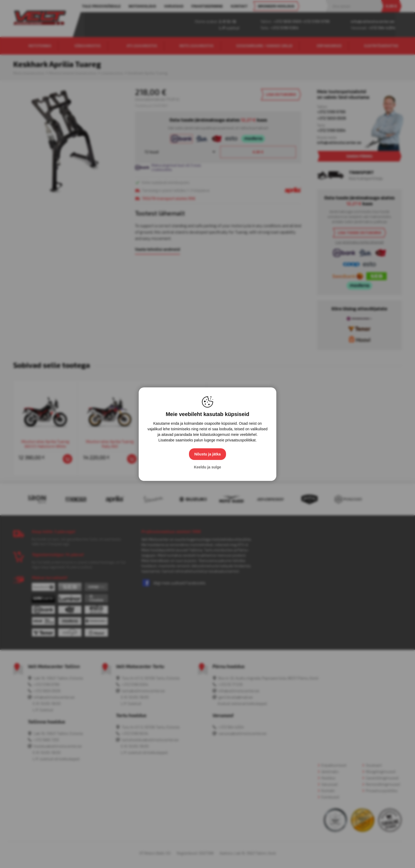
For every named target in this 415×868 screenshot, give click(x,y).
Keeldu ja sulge (208, 467)
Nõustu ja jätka (207, 454)
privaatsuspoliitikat (240, 440)
